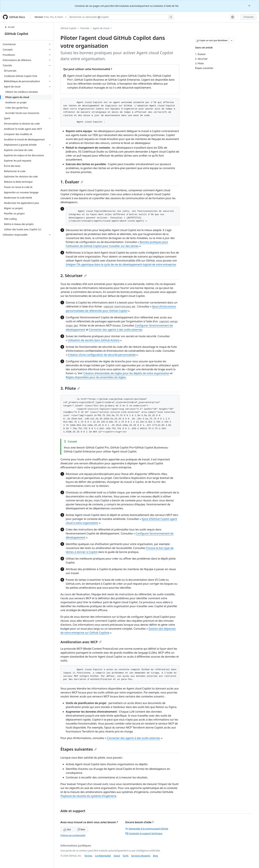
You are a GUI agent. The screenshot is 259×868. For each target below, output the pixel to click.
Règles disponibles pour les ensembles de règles (96, 377)
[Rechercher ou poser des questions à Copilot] (121, 17)
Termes (88, 856)
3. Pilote (70, 388)
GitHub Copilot (16, 34)
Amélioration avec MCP (81, 642)
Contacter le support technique (144, 833)
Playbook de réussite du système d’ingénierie (88, 796)
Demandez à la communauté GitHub (147, 829)
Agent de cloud (101, 28)
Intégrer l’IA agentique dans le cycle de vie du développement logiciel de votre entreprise (121, 264)
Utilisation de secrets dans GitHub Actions (94, 340)
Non (81, 829)
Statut (117, 856)
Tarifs (126, 856)
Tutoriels (85, 28)
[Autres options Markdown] (232, 40)
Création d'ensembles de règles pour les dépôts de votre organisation (126, 373)
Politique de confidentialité (73, 835)
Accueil (10, 27)
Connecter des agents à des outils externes (116, 330)
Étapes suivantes (79, 749)
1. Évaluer (72, 182)
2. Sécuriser (74, 275)
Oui (67, 829)
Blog (155, 856)
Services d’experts (141, 856)
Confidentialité (103, 856)
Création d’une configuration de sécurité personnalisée (102, 355)
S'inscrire (249, 17)
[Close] (250, 5)
